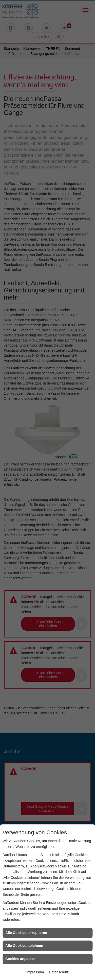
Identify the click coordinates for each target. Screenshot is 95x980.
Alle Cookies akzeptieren (26, 933)
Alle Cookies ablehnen (24, 946)
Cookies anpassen (21, 959)
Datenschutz (59, 972)
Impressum (35, 972)
